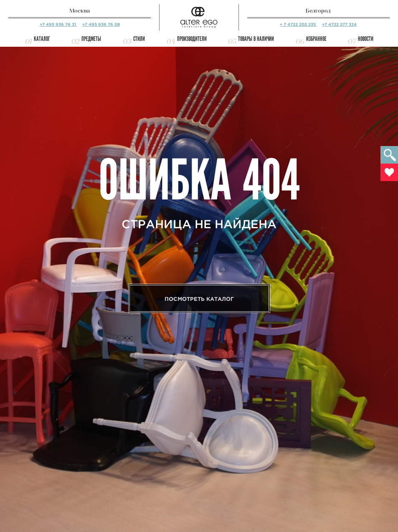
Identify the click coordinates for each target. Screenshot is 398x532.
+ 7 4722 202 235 (298, 24)
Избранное (316, 39)
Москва (80, 11)
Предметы (91, 39)
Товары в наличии (256, 39)
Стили (139, 39)
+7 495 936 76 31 (58, 24)
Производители (192, 39)
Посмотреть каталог (199, 299)
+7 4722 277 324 (339, 24)
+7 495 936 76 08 (101, 24)
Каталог (42, 39)
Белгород (318, 11)
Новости (366, 39)
